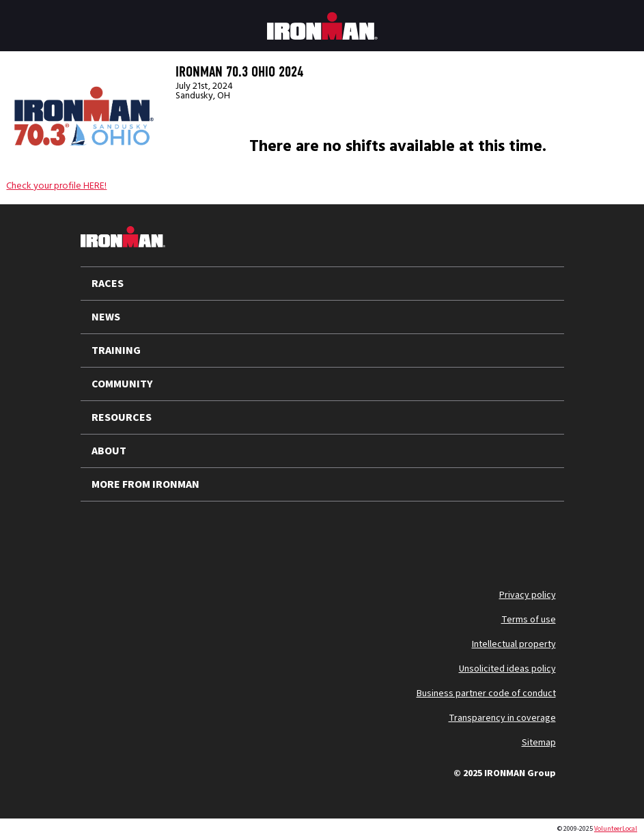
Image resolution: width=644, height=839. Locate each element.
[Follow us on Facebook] (244, 534)
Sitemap (539, 743)
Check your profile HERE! (56, 186)
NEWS (106, 317)
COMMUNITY (122, 384)
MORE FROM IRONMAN (145, 484)
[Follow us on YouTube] (138, 534)
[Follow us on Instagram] (173, 534)
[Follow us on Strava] (280, 534)
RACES (108, 284)
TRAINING (116, 350)
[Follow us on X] (102, 534)
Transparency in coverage (502, 718)
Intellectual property (514, 644)
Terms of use (529, 620)
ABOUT (109, 451)
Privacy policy (528, 595)
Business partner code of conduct (486, 693)
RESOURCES (122, 417)
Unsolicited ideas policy (507, 669)
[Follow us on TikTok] (209, 534)
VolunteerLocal (616, 829)
